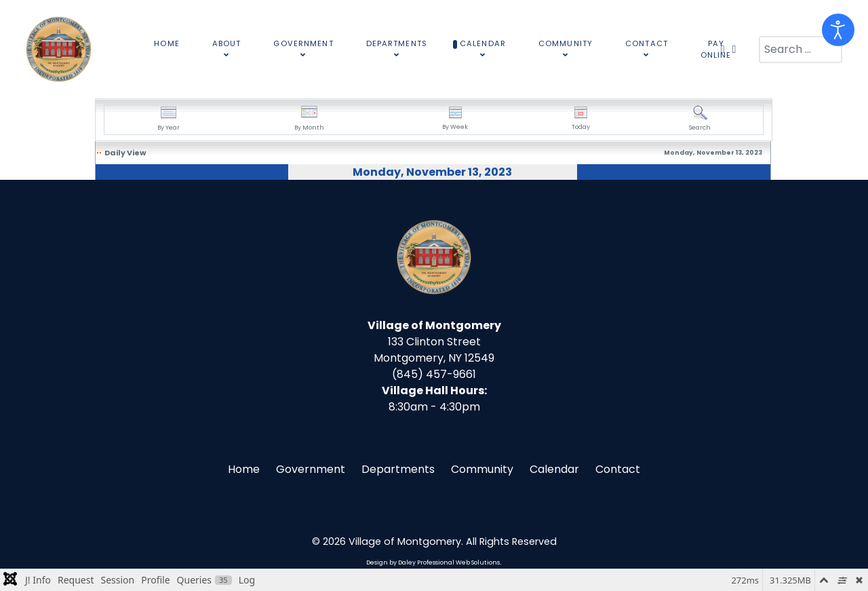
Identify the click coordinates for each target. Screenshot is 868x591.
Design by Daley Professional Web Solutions (433, 563)
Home (244, 469)
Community (482, 469)
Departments (398, 469)
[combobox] (801, 50)
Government (311, 469)
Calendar (554, 469)
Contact (618, 469)
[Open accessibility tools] (838, 30)
